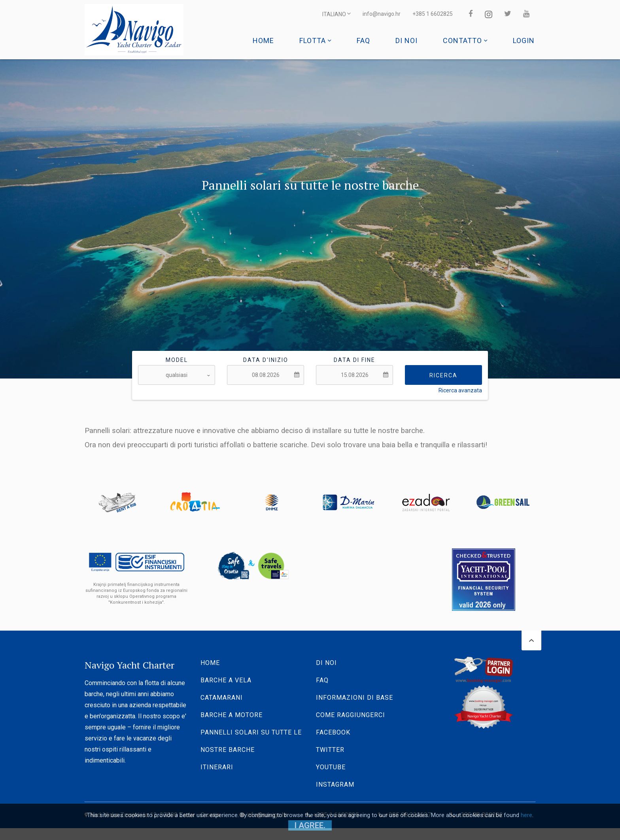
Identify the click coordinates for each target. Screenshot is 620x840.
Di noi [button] (406, 40)
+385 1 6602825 (433, 14)
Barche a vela (226, 680)
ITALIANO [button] (336, 14)
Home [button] (263, 40)
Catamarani (222, 698)
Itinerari (217, 767)
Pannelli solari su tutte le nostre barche (251, 741)
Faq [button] (363, 40)
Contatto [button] (465, 40)
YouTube (331, 767)
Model (177, 360)
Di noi (326, 663)
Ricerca (443, 375)
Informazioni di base (354, 698)
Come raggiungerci (351, 715)
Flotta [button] (315, 40)
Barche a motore (232, 715)
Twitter (330, 750)
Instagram (335, 784)
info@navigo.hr (382, 14)
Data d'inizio (266, 360)
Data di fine (354, 360)
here (526, 815)
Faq (322, 680)
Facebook (333, 732)
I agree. (310, 825)
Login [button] (524, 40)
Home (210, 663)
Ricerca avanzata (460, 390)
